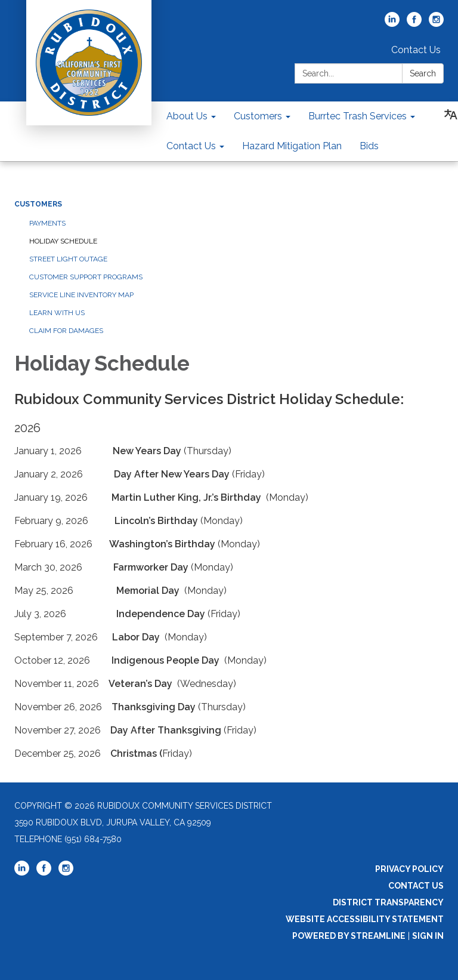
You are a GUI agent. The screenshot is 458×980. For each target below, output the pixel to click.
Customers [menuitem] (258, 116)
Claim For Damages (66, 331)
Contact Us (416, 50)
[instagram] (436, 24)
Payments (47, 223)
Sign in (428, 936)
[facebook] (414, 24)
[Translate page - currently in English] (451, 115)
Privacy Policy (409, 869)
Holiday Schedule (63, 241)
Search (423, 73)
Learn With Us (57, 313)
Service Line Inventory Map (81, 295)
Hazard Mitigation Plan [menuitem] (292, 146)
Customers (38, 204)
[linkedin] (392, 24)
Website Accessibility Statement (365, 919)
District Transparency (388, 902)
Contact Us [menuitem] (191, 146)
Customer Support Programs (86, 277)
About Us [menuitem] (187, 116)
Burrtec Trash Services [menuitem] (358, 116)
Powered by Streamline (349, 936)
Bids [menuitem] (369, 146)
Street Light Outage (68, 259)
